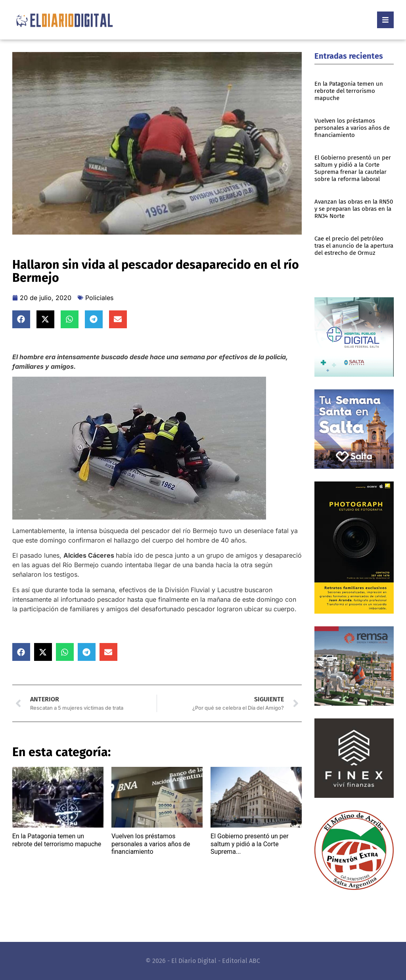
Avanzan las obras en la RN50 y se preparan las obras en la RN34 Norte (354, 209)
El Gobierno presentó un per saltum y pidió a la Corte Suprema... (250, 844)
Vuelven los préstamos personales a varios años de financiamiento (151, 844)
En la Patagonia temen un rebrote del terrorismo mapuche (57, 840)
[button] (21, 319)
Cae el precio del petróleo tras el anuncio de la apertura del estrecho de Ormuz (354, 246)
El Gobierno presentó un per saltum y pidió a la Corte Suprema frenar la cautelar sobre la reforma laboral (353, 168)
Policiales (99, 298)
